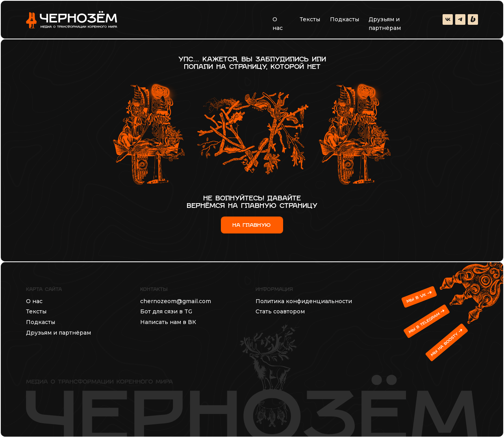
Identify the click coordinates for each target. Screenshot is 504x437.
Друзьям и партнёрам (385, 24)
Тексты (310, 19)
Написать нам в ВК (168, 322)
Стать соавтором (280, 311)
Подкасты (345, 19)
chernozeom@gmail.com (176, 301)
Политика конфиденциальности (304, 301)
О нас (278, 24)
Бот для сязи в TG (166, 311)
